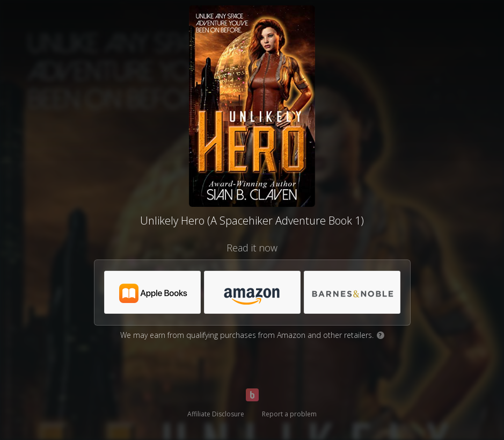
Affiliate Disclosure (216, 414)
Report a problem (289, 414)
